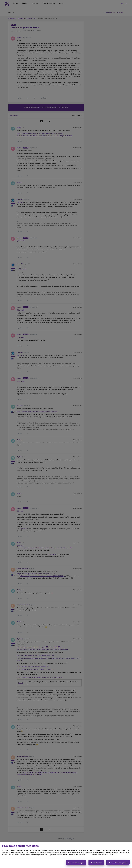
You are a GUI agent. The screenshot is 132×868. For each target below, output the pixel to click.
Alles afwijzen (96, 863)
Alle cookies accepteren (118, 863)
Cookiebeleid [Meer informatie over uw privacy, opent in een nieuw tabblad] (108, 855)
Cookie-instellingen (76, 863)
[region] (66, 855)
